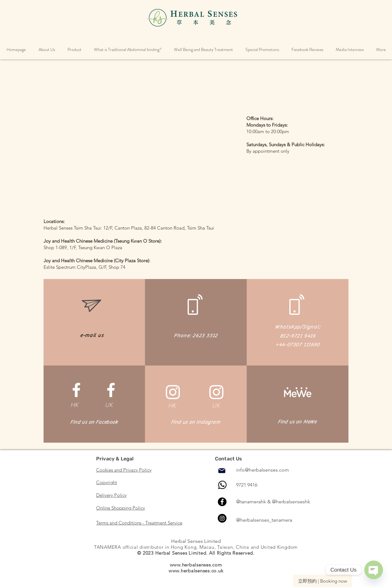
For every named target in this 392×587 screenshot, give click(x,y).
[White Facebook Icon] (76, 390)
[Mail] (222, 471)
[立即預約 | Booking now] (323, 581)
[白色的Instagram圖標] (173, 392)
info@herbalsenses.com (263, 470)
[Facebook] (222, 502)
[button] (47, 50)
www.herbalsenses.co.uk (196, 571)
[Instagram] (222, 518)
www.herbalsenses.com (196, 565)
